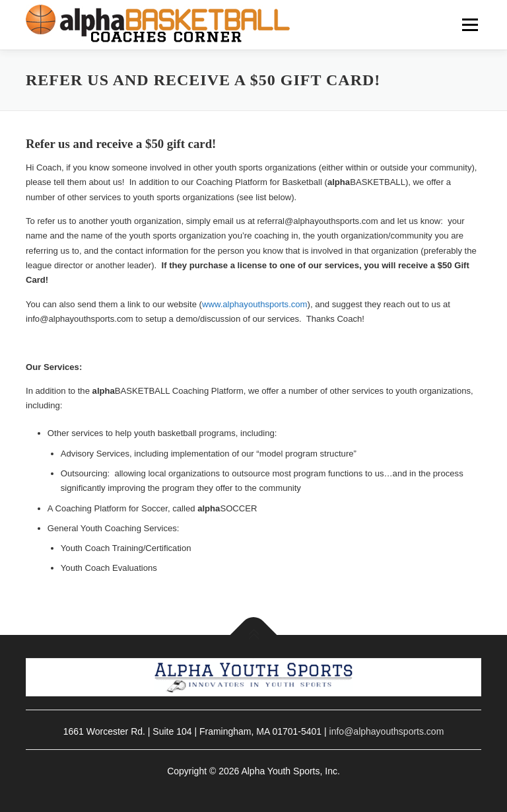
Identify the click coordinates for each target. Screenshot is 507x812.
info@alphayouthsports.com (387, 731)
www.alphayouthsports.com (255, 304)
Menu (469, 25)
